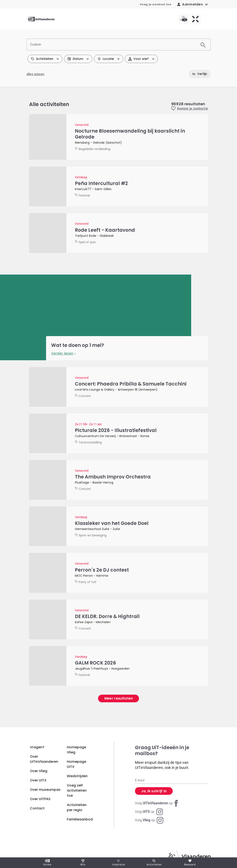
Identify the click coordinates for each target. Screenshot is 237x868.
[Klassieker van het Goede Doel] (119, 526)
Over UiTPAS (40, 799)
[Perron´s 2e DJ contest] (119, 573)
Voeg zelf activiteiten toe (77, 790)
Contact (37, 808)
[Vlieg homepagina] (184, 19)
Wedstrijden (77, 776)
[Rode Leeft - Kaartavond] (119, 233)
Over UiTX (38, 780)
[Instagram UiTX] (149, 812)
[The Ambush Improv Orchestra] (119, 480)
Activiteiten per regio (77, 807)
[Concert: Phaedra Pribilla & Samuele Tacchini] (119, 387)
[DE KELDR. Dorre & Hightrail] (119, 619)
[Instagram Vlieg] (149, 820)
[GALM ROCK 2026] (119, 666)
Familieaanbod (80, 819)
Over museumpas (45, 790)
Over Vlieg (39, 771)
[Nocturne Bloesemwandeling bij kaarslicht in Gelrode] (119, 137)
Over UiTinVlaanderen (44, 759)
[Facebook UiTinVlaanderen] (157, 803)
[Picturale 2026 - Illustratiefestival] (119, 433)
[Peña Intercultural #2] (119, 186)
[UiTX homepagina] (195, 19)
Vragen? (37, 747)
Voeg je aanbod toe (156, 4)
